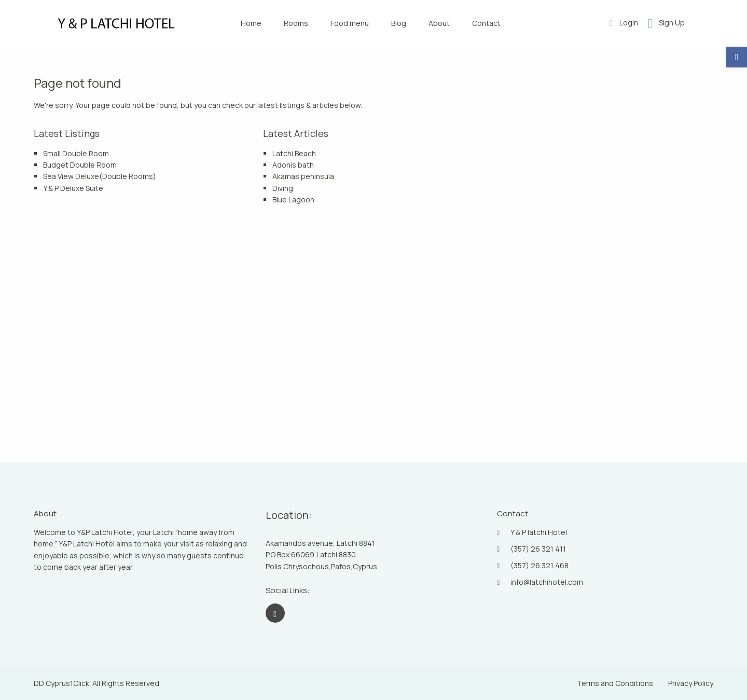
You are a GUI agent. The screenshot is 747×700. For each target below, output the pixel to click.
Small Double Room (76, 153)
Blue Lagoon (293, 200)
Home (251, 23)
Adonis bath (293, 165)
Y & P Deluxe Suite (73, 188)
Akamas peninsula (303, 176)
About (439, 23)
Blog (399, 23)
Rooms (296, 23)
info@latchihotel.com (547, 582)
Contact (486, 23)
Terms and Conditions (615, 683)
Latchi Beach (294, 153)
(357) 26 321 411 (538, 549)
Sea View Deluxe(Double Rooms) (100, 176)
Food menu (350, 23)
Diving (283, 188)
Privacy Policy (691, 683)
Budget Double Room (80, 165)
